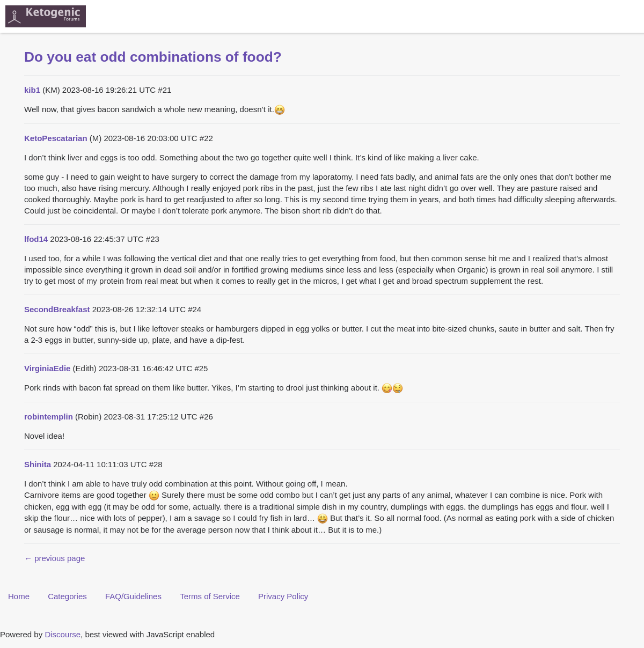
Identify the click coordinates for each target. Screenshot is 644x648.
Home (19, 596)
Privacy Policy (283, 596)
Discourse (63, 634)
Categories (67, 596)
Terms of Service (210, 596)
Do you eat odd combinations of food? (153, 57)
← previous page (54, 558)
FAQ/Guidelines (133, 596)
